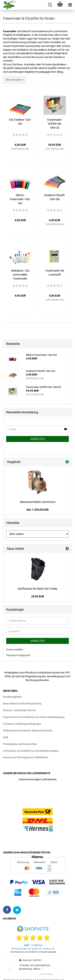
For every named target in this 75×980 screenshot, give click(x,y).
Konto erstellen (15, 650)
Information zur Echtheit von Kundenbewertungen (31, 751)
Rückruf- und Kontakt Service (19, 710)
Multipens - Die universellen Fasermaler (20, 275)
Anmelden (38, 439)
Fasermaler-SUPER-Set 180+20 (55, 124)
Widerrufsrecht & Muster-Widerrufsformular (28, 731)
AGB (5, 737)
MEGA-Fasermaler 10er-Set (20, 199)
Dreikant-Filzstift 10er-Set (55, 197)
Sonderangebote (12, 697)
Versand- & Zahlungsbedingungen (22, 724)
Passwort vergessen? (18, 655)
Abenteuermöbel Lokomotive (38, 502)
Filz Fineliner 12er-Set (20, 122)
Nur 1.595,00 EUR (38, 510)
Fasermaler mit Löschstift (55, 273)
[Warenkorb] (60, 5)
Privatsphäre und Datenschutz (20, 744)
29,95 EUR (38, 596)
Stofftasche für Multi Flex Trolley (37, 589)
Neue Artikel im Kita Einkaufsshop (22, 704)
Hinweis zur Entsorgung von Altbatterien (25, 757)
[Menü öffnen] (70, 5)
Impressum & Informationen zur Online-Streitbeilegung (34, 717)
